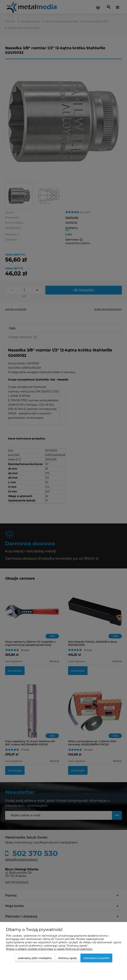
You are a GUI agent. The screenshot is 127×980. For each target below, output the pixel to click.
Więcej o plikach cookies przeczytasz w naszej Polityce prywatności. (49, 949)
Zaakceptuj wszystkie (96, 958)
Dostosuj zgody (67, 958)
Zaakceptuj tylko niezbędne (35, 958)
